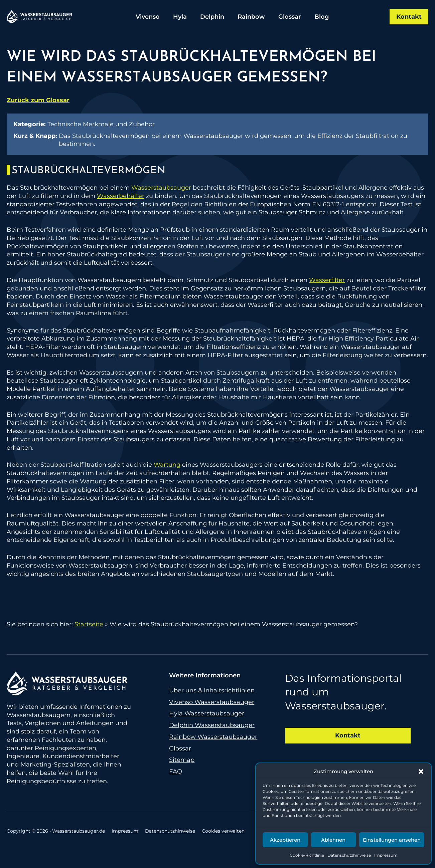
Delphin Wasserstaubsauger (212, 725)
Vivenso (148, 17)
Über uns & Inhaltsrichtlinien (212, 690)
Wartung (167, 465)
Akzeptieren (285, 840)
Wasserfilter (327, 280)
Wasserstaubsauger (161, 188)
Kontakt (409, 17)
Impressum (386, 855)
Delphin (212, 17)
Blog (322, 17)
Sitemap (182, 760)
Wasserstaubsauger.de (79, 831)
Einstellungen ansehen (392, 840)
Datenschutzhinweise (349, 855)
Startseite (89, 624)
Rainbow (251, 17)
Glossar (290, 17)
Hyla (180, 17)
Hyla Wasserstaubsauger (207, 713)
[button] (421, 772)
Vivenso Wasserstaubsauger (212, 702)
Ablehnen (333, 840)
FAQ (176, 772)
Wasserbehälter (121, 196)
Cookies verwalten (223, 831)
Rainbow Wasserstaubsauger (213, 737)
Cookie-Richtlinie (307, 855)
